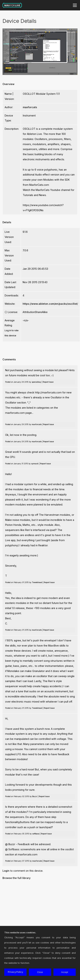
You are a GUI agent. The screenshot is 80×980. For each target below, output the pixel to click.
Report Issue (48, 382)
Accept (65, 972)
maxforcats (30, 107)
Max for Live (12, 5)
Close (40, 972)
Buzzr (35, 796)
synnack (35, 464)
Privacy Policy (15, 972)
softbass (36, 834)
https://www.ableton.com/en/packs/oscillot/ (50, 304)
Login (6, 871)
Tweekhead (37, 582)
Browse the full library (16, 878)
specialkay (36, 382)
